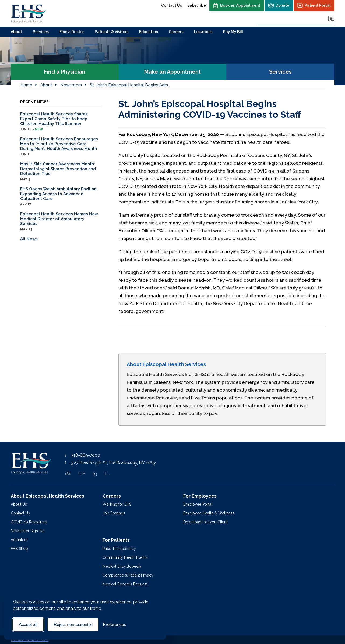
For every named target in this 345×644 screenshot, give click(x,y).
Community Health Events (125, 557)
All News (29, 239)
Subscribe (197, 5)
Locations (203, 32)
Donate (282, 5)
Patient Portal (318, 5)
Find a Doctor (72, 32)
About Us (19, 504)
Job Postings (114, 513)
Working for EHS (117, 504)
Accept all (28, 625)
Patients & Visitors (112, 32)
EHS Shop (19, 549)
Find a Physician (65, 72)
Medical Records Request (125, 584)
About (16, 32)
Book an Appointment (240, 5)
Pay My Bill (233, 32)
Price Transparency (119, 549)
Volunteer (19, 540)
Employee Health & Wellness (209, 513)
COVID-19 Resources (29, 522)
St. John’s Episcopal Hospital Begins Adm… (130, 85)
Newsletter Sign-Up (28, 531)
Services (41, 32)
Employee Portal (198, 504)
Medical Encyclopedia (122, 566)
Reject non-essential (73, 625)
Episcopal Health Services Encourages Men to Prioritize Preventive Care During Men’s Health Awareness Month (61, 147)
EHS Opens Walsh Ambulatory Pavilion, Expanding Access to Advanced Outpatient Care (61, 197)
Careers (176, 32)
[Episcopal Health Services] (28, 13)
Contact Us (172, 5)
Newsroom (71, 85)
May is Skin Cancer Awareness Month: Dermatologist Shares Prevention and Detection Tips (61, 172)
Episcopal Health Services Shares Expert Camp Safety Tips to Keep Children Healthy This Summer (61, 122)
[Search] (331, 19)
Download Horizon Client (205, 522)
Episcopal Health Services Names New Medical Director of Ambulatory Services (61, 222)
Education (149, 32)
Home (26, 85)
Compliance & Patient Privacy (128, 575)
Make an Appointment (172, 72)
